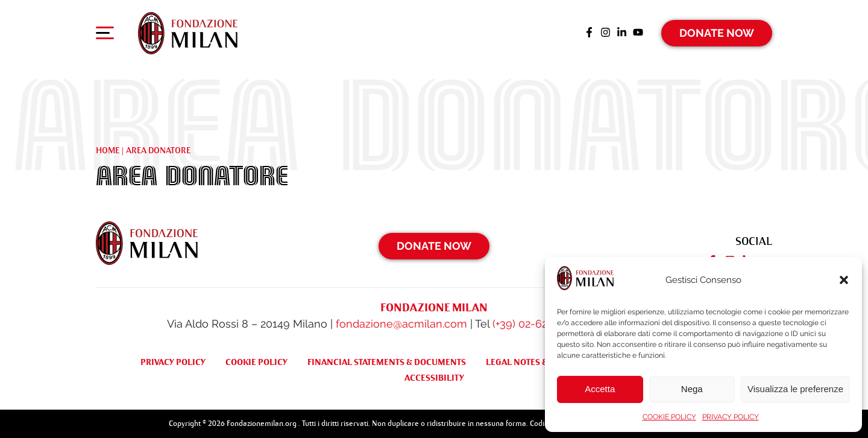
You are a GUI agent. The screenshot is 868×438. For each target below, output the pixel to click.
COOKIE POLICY (669, 417)
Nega (692, 389)
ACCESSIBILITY (434, 378)
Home (108, 150)
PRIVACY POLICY (731, 417)
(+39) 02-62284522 (537, 324)
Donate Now (717, 33)
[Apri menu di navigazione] (105, 36)
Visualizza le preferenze (795, 389)
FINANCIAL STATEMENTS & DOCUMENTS (387, 362)
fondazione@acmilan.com (401, 324)
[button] (844, 280)
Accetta (600, 389)
